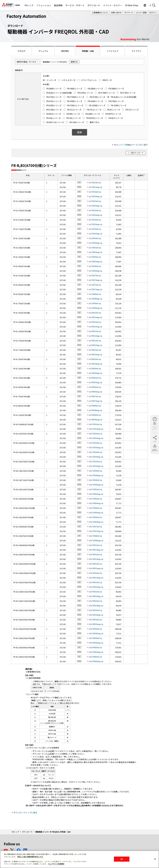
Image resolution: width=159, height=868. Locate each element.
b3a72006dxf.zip (95, 499)
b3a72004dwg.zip (96, 475)
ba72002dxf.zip (95, 192)
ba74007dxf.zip (95, 396)
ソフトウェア (113, 51)
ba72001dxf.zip (95, 183)
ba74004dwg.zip (95, 373)
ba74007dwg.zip (95, 401)
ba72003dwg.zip (95, 224)
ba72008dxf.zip (95, 294)
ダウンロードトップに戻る (25, 812)
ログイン (153, 13)
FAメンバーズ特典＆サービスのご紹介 (131, 145)
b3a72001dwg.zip (96, 429)
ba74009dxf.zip (95, 415)
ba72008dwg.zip (95, 299)
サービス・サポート (75, 5)
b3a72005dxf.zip (95, 489)
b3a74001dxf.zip (95, 545)
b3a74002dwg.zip (96, 596)
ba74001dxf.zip (95, 313)
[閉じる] (155, 859)
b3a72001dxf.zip (95, 424)
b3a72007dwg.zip (96, 531)
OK (122, 859)
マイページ (129, 13)
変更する (74, 62)
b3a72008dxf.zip (95, 536)
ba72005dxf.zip (95, 248)
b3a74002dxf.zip (95, 592)
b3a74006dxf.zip (95, 657)
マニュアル (43, 51)
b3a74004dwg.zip (96, 633)
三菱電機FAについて (100, 13)
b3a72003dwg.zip (96, 447)
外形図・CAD (88, 51)
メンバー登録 (141, 13)
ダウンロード (94, 5)
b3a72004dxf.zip (95, 471)
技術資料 (65, 51)
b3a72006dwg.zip (96, 503)
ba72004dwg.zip (95, 243)
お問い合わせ (116, 13)
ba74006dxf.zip (95, 387)
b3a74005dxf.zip (95, 647)
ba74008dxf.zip (95, 406)
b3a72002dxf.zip (95, 434)
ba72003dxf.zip (95, 220)
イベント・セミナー (113, 5)
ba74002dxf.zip (95, 350)
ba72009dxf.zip (95, 303)
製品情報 (58, 5)
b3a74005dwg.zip (96, 652)
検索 (79, 132)
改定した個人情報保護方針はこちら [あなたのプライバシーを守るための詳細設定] (30, 857)
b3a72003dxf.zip (95, 443)
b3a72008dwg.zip (96, 540)
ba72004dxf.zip (95, 238)
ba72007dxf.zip (95, 275)
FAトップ (29, 5)
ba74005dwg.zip (95, 382)
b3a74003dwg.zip (96, 615)
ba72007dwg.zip (95, 280)
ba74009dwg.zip (95, 420)
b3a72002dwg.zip (96, 438)
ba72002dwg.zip (95, 196)
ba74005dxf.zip (95, 378)
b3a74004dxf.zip (95, 629)
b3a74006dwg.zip (96, 661)
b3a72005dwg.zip (96, 494)
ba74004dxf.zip (95, 368)
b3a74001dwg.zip (96, 550)
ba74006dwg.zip (95, 392)
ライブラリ (136, 51)
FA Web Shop (132, 5)
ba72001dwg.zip (95, 187)
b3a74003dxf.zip (95, 610)
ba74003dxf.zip (95, 359)
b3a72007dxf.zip (95, 527)
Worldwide (145, 5)
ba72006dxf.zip (95, 266)
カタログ (21, 51)
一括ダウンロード (137, 153)
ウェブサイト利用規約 (56, 864)
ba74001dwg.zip (95, 317)
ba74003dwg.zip (95, 364)
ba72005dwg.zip (95, 252)
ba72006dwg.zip (95, 271)
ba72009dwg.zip (95, 308)
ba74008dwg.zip (95, 410)
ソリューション (44, 5)
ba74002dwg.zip (95, 354)
